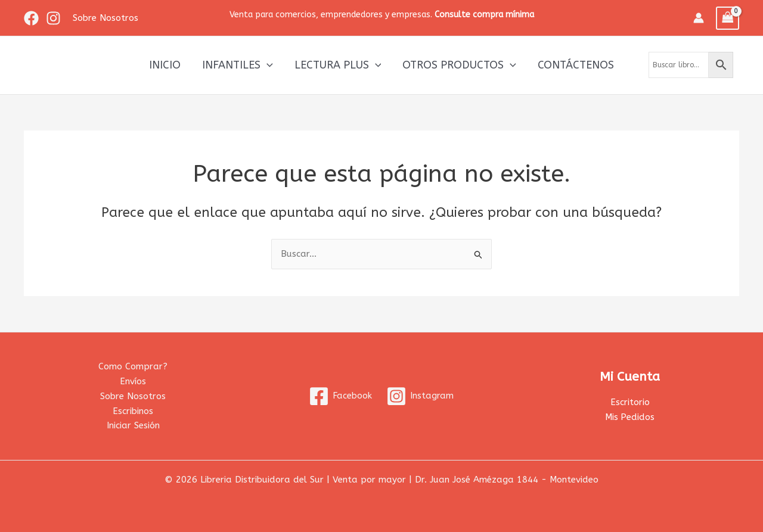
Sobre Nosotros (133, 396)
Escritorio (630, 402)
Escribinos (133, 411)
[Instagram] (53, 18)
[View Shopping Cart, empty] (728, 18)
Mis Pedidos (630, 417)
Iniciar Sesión (133, 425)
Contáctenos (576, 65)
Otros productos (459, 65)
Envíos (133, 381)
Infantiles (238, 65)
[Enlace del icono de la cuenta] (699, 18)
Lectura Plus (338, 65)
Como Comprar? (133, 366)
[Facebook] (31, 18)
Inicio (165, 65)
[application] (267, 65)
